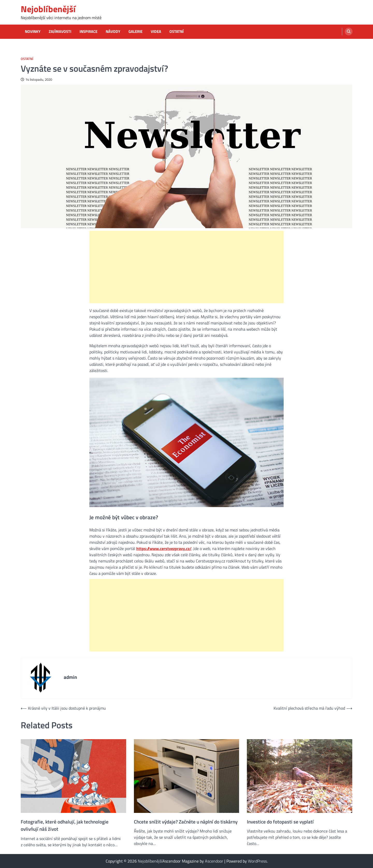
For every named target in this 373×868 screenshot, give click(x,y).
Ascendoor (214, 861)
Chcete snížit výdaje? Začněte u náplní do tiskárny (186, 822)
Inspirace (88, 32)
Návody (113, 32)
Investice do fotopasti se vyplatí (280, 822)
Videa (156, 32)
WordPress (257, 861)
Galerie (135, 32)
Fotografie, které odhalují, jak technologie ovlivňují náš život (65, 825)
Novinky (33, 32)
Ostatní (177, 32)
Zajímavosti (60, 32)
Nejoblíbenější (48, 9)
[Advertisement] (187, 267)
